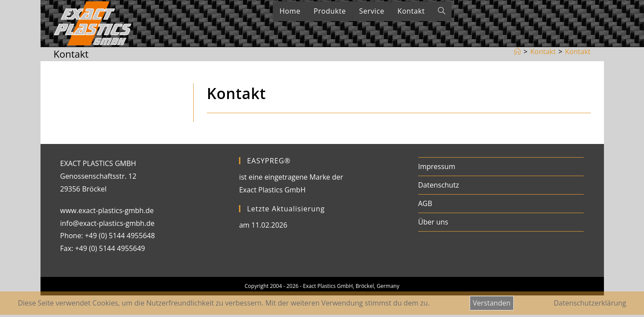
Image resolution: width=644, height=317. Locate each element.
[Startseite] (517, 52)
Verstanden (492, 303)
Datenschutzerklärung (590, 303)
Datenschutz (439, 185)
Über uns (433, 222)
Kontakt (578, 52)
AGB (425, 203)
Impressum (437, 166)
